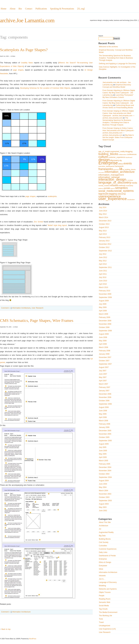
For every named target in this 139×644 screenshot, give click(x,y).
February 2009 (105, 317)
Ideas (101, 569)
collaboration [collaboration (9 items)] (123, 154)
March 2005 (103, 461)
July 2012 (103, 254)
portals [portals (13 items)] (107, 188)
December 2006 (105, 394)
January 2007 (104, 391)
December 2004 (105, 467)
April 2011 (103, 274)
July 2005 (103, 447)
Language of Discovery (108, 582)
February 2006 (105, 424)
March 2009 (103, 314)
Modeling (102, 586)
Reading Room (105, 599)
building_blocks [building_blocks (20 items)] (108, 154)
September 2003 (105, 501)
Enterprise (103, 559)
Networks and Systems (108, 589)
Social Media (104, 606)
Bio (20, 9)
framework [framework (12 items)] (119, 166)
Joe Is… (102, 579)
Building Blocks (105, 539)
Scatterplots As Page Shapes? (24, 50)
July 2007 (103, 371)
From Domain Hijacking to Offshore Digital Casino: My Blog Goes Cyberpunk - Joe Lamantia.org (119, 93)
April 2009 (103, 311)
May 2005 (103, 454)
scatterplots (52, 196)
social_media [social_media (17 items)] (106, 191)
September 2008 (105, 331)
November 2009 (105, 294)
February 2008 (105, 351)
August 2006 (104, 407)
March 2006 (103, 421)
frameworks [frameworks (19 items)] (106, 169)
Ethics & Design (105, 562)
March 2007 (103, 384)
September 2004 (105, 477)
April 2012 (103, 264)
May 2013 (103, 231)
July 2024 (103, 207)
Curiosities (103, 546)
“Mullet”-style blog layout (57, 225)
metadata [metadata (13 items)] (114, 185)
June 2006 (103, 411)
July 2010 (103, 277)
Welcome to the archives (108, 47)
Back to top (6, 629)
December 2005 (105, 431)
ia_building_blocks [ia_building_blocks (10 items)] (129, 169)
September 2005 (105, 441)
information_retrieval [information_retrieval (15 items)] (109, 177)
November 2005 (105, 434)
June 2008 (103, 337)
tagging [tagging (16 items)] (113, 194)
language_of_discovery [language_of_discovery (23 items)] (115, 182)
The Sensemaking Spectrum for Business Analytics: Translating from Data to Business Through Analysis (116, 58)
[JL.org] (81, 9)
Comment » (6, 308)
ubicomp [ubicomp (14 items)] (121, 194)
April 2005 (103, 457)
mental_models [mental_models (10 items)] (104, 186)
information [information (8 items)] (101, 172)
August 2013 (104, 227)
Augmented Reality (106, 532)
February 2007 (105, 387)
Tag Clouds (103, 609)
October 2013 (104, 224)
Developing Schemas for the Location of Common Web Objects (45, 88)
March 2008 (103, 347)
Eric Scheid (39, 222)
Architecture (104, 526)
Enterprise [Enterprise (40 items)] (108, 163)
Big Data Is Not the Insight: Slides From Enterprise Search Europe (118, 137)
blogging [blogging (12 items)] (129, 151)
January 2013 (104, 241)
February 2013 (105, 237)
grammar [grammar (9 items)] (116, 170)
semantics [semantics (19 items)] (121, 188)
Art (100, 529)
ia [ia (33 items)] (121, 169)
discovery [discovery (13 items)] (115, 160)
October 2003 (104, 497)
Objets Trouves (105, 592)
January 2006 (104, 427)
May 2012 (103, 261)
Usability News (27, 63)
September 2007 (105, 364)
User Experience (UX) (107, 629)
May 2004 (103, 487)
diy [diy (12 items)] (121, 160)
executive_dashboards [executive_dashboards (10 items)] (106, 166)
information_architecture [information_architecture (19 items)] (120, 172)
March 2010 (103, 287)
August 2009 (104, 301)
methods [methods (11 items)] (122, 186)
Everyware (103, 566)
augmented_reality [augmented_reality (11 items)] (118, 152)
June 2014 (103, 211)
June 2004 (103, 484)
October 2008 (104, 327)
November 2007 (105, 357)
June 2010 (103, 281)
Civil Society (104, 542)
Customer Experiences (108, 549)
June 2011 (103, 271)
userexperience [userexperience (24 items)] (110, 196)
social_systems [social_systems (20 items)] (124, 191)
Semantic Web (105, 602)
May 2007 (103, 377)
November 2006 (105, 397)
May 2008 (103, 341)
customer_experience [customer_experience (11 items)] (117, 157)
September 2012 (105, 251)
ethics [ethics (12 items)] (121, 164)
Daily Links (103, 552)
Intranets (102, 576)
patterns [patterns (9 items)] (101, 188)
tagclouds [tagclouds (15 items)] (103, 194)
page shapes (18, 70)
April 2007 (103, 381)
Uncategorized (104, 626)
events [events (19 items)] (128, 163)
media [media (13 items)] (134, 183)
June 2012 (103, 257)
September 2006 (105, 404)
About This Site (105, 522)
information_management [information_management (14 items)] (111, 175)
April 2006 (103, 417)
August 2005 (104, 444)
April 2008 (103, 344)
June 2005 (103, 451)
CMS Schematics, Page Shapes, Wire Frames (37, 320)
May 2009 (103, 307)
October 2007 (104, 361)
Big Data (102, 536)
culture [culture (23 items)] (103, 157)
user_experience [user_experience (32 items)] (113, 199)
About (12, 9)
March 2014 (103, 217)
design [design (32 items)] (104, 160)
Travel (101, 622)
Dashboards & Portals (107, 556)
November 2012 (105, 244)
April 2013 (103, 234)
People (102, 596)
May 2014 (103, 214)
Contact (29, 9)
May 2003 (103, 507)
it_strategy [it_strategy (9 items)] (130, 180)
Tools (101, 619)
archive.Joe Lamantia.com (27, 20)
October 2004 (104, 474)
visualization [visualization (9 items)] (131, 200)
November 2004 (105, 471)
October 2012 (104, 247)
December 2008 (105, 321)
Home (4, 9)
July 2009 (103, 304)
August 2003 (104, 504)
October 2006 (104, 401)
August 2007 (104, 367)
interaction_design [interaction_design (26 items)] (112, 179)
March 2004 (103, 491)
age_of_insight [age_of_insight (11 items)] (104, 152)
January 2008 (104, 354)
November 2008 (105, 324)
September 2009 (105, 297)
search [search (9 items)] (113, 188)
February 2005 (105, 464)
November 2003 (105, 494)
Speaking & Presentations (62, 9)
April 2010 (103, 284)
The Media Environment (108, 612)
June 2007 (103, 374)
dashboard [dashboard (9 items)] (129, 157)
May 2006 (103, 414)
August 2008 (104, 334)
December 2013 (105, 221)
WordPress (33, 639)
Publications (41, 9)
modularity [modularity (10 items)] (129, 186)
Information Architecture (108, 572)
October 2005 (104, 437)
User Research (105, 632)
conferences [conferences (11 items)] (132, 154)
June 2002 (103, 511)
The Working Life (105, 616)
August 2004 (104, 481)
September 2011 (105, 267)
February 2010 (105, 291)
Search (101, 36)
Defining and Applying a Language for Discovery (117, 64)
